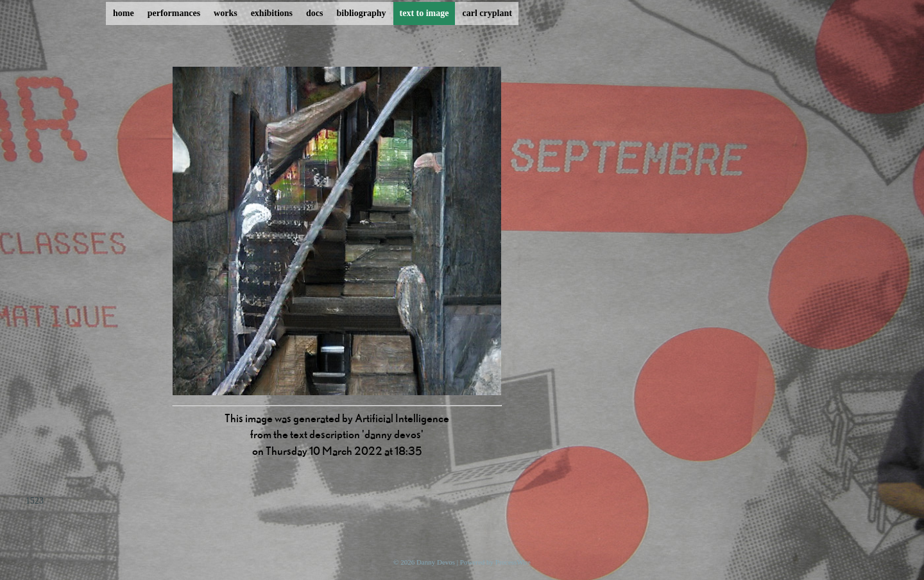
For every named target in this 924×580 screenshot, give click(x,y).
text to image (424, 13)
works (226, 13)
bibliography (361, 13)
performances (174, 13)
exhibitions (272, 13)
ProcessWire (513, 562)
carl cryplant (487, 13)
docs (314, 13)
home (124, 13)
